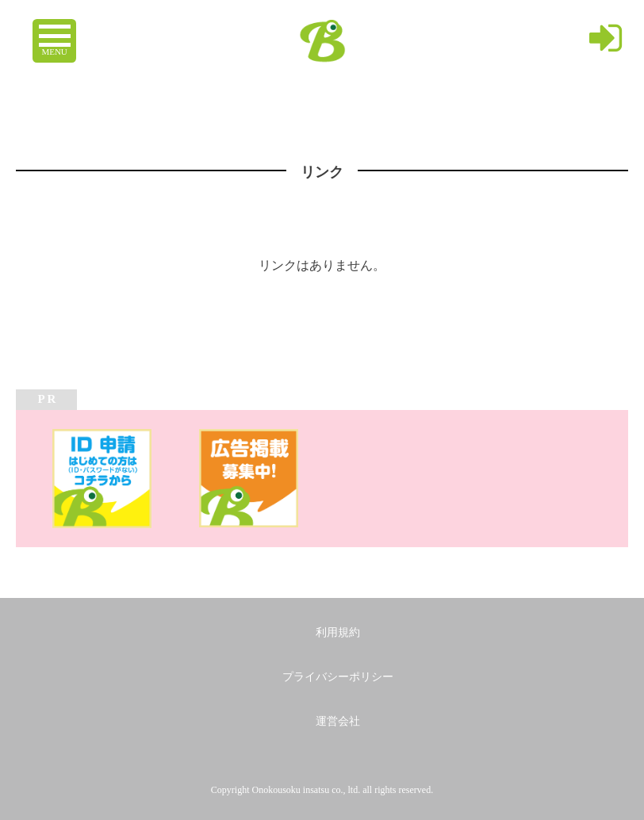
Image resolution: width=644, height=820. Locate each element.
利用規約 (338, 632)
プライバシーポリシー (338, 677)
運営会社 (338, 721)
